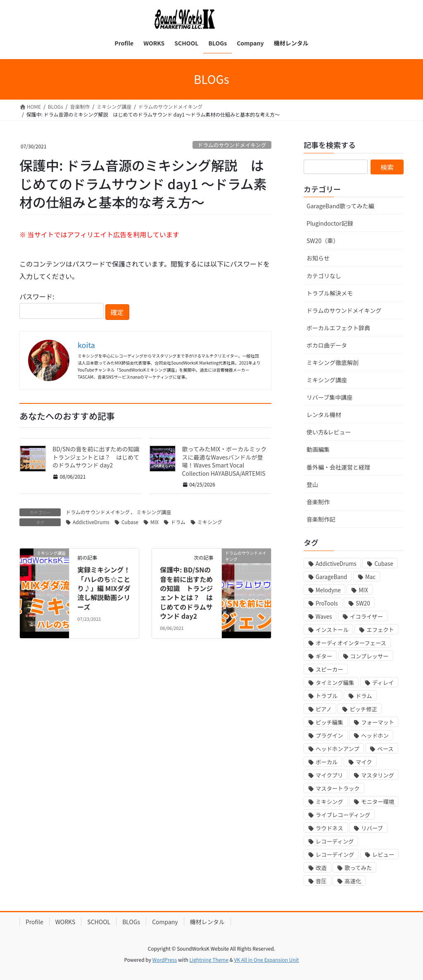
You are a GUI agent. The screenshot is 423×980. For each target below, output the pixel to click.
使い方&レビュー (329, 432)
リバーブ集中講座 (329, 397)
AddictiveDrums (91, 522)
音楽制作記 (321, 519)
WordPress (165, 960)
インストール (332, 630)
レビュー (383, 855)
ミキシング (210, 522)
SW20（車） (323, 241)
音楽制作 (318, 502)
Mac (370, 577)
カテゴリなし (324, 276)
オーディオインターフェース (351, 643)
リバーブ (372, 828)
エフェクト (380, 630)
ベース (385, 749)
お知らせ (318, 258)
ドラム (178, 522)
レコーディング (335, 841)
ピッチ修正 (363, 709)
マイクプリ (329, 775)
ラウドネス (329, 828)
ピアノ (324, 709)
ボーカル (327, 762)
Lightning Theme (209, 960)
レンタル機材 (324, 415)
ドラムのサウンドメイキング (232, 145)
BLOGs (131, 922)
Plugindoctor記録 (330, 223)
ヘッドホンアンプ (337, 749)
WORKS (65, 922)
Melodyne (328, 590)
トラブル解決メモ (330, 293)
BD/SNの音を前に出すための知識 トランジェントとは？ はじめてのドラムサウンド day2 (99, 457)
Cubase (130, 522)
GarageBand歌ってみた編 (340, 206)
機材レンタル (207, 922)
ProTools (327, 603)
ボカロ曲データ (327, 345)
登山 (312, 484)
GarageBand (331, 577)
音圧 (321, 881)
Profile (34, 922)
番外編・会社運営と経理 (338, 467)
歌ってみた (358, 868)
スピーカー (329, 669)
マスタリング (378, 775)
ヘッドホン (375, 736)
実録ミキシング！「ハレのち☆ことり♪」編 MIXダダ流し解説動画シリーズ (104, 588)
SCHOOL (99, 922)
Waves (324, 616)
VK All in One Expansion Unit (267, 960)
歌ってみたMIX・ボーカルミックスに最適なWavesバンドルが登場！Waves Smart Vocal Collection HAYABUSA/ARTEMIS (225, 461)
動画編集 (318, 449)
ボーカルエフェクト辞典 (338, 328)
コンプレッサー (370, 656)
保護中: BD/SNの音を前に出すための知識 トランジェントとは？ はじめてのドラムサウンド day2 (186, 593)
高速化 (353, 881)
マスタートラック (338, 788)
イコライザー (366, 616)
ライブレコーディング (343, 815)
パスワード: (62, 305)
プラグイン (329, 736)
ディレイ (383, 683)
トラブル (327, 696)
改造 (321, 868)
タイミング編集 (335, 683)
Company (165, 922)
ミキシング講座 (154, 512)
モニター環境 (378, 802)
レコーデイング (335, 855)
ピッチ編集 (329, 722)
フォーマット (378, 722)
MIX (154, 522)
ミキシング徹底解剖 (333, 362)
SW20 (363, 603)
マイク (364, 762)
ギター (324, 656)
